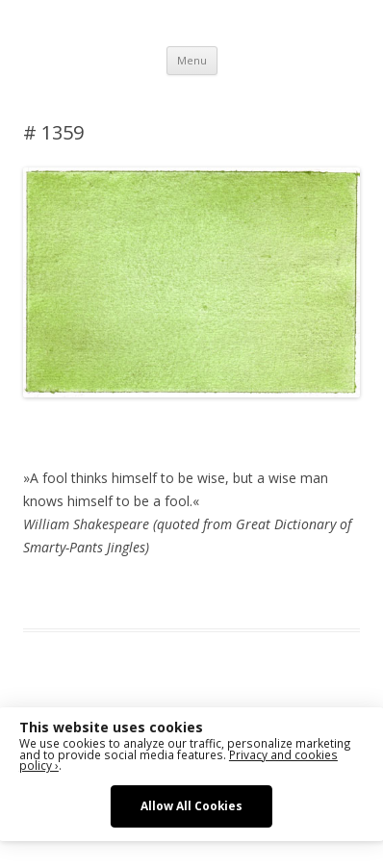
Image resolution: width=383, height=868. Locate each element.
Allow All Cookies (191, 805)
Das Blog (194, 594)
